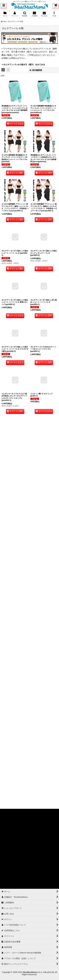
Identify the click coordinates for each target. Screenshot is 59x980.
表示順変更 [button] (36, 70)
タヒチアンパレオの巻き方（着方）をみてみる (24, 65)
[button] (4, 6)
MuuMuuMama (30, 972)
